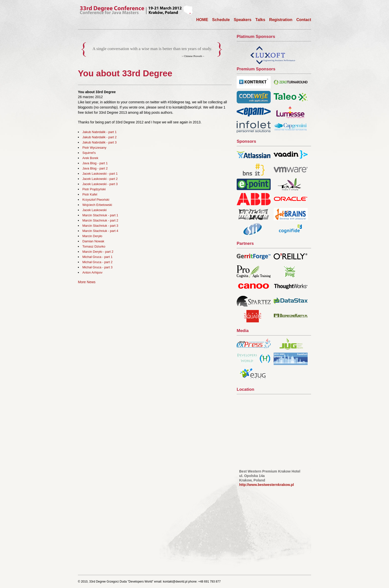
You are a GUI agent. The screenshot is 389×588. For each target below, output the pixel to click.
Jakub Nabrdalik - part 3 (99, 142)
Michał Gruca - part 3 (97, 267)
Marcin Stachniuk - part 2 (100, 220)
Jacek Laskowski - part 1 (100, 174)
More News (87, 282)
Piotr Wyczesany (94, 148)
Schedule (221, 20)
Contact (304, 20)
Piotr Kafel (90, 194)
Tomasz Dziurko (94, 246)
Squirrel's (89, 153)
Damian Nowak (93, 241)
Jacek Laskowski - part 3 (100, 184)
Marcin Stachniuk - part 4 (100, 231)
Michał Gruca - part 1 (97, 257)
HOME (202, 20)
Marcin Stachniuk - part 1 (100, 215)
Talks (260, 20)
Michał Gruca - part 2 (97, 262)
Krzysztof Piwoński (96, 200)
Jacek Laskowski (95, 210)
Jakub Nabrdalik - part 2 (99, 137)
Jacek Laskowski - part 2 (100, 179)
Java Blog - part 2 (95, 168)
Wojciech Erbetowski (97, 205)
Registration (281, 20)
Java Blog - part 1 (95, 163)
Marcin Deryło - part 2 (98, 252)
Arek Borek (90, 158)
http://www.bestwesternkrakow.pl (267, 485)
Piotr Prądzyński (94, 189)
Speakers (243, 20)
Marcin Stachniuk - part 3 (100, 226)
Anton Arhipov (92, 272)
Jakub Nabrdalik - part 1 (99, 132)
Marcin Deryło (92, 236)
